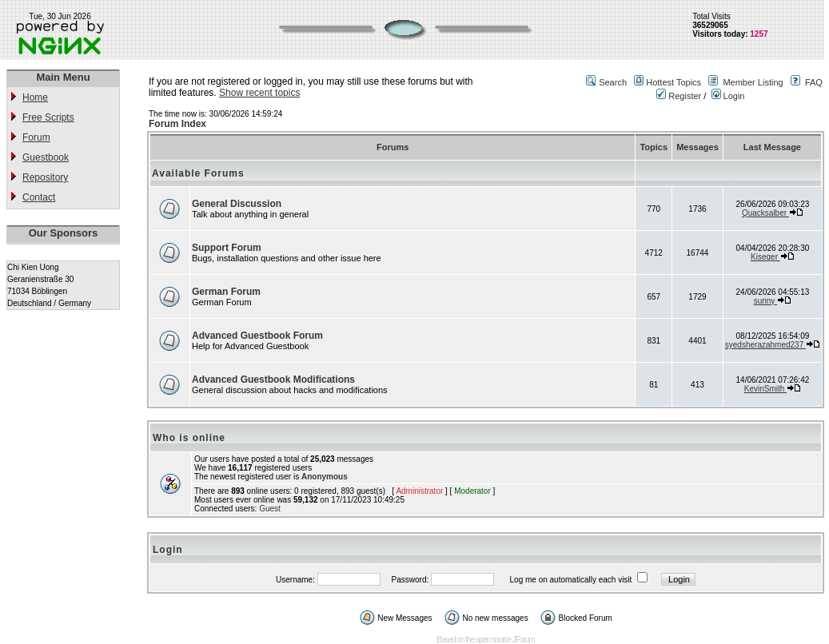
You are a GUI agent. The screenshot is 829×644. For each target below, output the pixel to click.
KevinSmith (765, 389)
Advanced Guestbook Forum (257, 336)
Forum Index (177, 124)
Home (35, 97)
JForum (524, 640)
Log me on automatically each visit (571, 580)
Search (613, 82)
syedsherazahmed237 (765, 345)
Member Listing (753, 82)
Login (728, 96)
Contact (39, 197)
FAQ (814, 82)
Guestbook (46, 157)
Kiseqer (765, 257)
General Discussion (237, 204)
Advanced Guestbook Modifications (273, 380)
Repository (45, 177)
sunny (765, 301)
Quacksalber (765, 213)
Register (679, 96)
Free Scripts (48, 117)
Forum (36, 137)
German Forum (226, 292)
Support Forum (227, 248)
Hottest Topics (674, 82)
